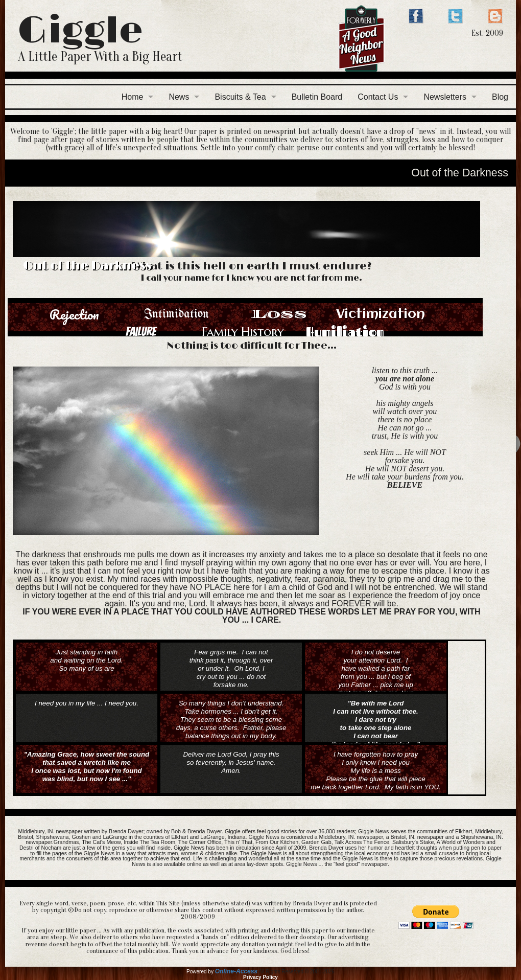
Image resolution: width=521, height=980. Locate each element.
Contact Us (378, 97)
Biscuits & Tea (240, 97)
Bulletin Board (317, 97)
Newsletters (445, 97)
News (179, 97)
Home (133, 97)
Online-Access (236, 971)
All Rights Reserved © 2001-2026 (297, 972)
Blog (500, 97)
